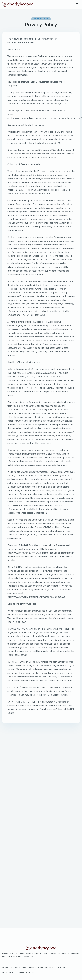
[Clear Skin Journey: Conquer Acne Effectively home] (27, 4)
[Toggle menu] (77, 4)
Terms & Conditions (26, 972)
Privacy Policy (8, 972)
